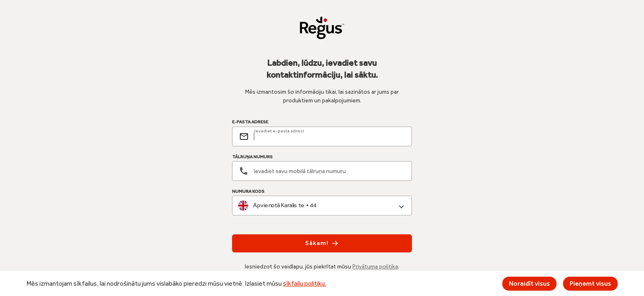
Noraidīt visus (529, 283)
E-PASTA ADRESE (250, 122)
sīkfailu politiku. (305, 283)
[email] (329, 136)
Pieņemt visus (590, 283)
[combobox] (322, 206)
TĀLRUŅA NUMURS (252, 157)
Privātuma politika (375, 267)
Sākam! (322, 243)
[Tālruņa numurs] (322, 171)
